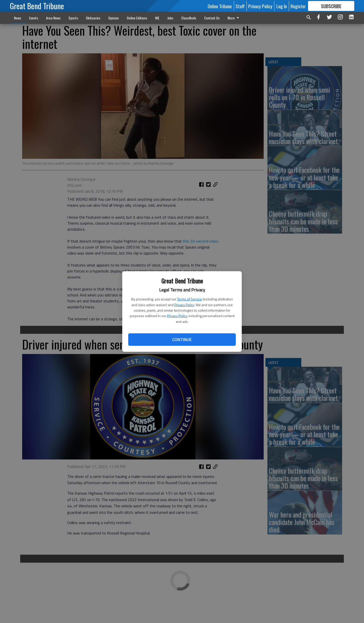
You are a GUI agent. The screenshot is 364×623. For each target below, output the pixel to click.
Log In (282, 6)
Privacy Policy (184, 305)
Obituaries (93, 18)
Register (298, 6)
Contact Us (212, 18)
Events (34, 18)
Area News (53, 18)
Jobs (170, 18)
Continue (182, 340)
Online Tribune (220, 6)
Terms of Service (189, 299)
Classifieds (189, 18)
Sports (73, 18)
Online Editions (137, 18)
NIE (157, 18)
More (234, 18)
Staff (240, 6)
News (18, 18)
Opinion (114, 18)
